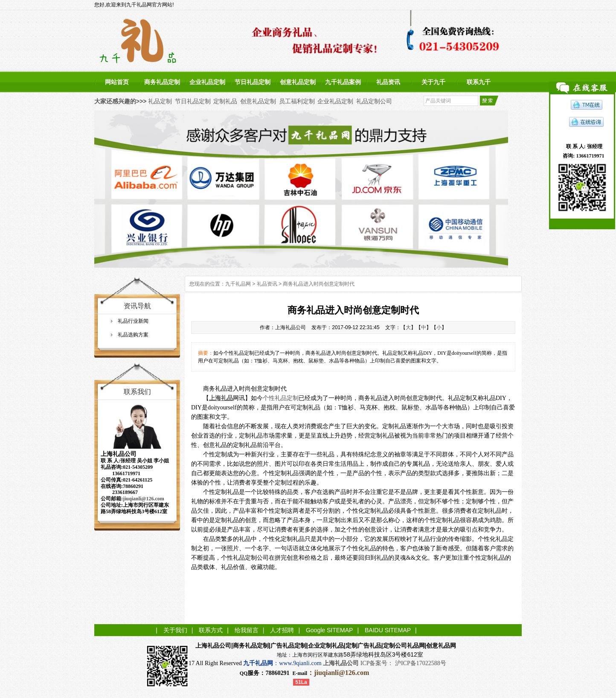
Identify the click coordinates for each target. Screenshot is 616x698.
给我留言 (247, 630)
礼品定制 (160, 101)
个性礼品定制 (281, 398)
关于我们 (175, 630)
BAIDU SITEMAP (388, 630)
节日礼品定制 (253, 82)
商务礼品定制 (162, 82)
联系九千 (479, 82)
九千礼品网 (238, 284)
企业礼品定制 (207, 82)
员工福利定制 (297, 101)
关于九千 (433, 82)
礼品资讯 (388, 82)
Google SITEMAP (330, 630)
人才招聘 (282, 630)
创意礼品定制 (298, 82)
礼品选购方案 (133, 335)
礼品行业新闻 (133, 321)
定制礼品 (225, 101)
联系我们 (137, 392)
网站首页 (117, 82)
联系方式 (211, 630)
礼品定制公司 (374, 101)
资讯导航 (137, 306)
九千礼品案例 (343, 82)
